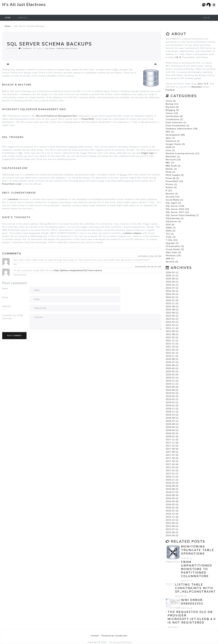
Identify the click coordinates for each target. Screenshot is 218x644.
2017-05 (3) (172, 461)
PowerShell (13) (174, 181)
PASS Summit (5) (175, 175)
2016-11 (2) (172, 480)
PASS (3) (170, 172)
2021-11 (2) (172, 344)
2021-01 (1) (172, 353)
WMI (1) (170, 259)
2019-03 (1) (172, 399)
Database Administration (67, 48)
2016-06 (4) (172, 495)
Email (5, 297)
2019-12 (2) (172, 381)
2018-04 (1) (172, 430)
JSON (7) (170, 147)
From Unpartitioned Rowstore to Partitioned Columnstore (197, 569)
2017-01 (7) (172, 474)
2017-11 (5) (172, 443)
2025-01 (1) (172, 285)
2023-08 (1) (172, 310)
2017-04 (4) (172, 464)
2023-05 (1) (172, 316)
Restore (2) (172, 194)
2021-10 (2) (172, 347)
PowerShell (88, 119)
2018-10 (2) (172, 415)
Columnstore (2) (174, 119)
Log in (206, 18)
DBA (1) (170, 132)
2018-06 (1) (172, 424)
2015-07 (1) (172, 529)
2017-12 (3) (172, 440)
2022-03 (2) (172, 337)
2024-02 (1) (172, 297)
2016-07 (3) (172, 492)
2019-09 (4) (172, 387)
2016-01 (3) (172, 511)
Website (7, 306)
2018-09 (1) (172, 418)
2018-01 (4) (172, 436)
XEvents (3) (172, 262)
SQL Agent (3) (173, 203)
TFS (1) (170, 234)
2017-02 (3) (172, 471)
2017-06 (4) (172, 458)
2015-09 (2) (172, 523)
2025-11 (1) (172, 276)
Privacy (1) (171, 184)
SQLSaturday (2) (175, 218)
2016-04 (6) (172, 501)
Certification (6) (174, 116)
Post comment (14, 336)
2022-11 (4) (172, 328)
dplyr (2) (170, 138)
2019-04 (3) (172, 396)
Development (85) (175, 135)
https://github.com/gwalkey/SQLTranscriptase (78, 270)
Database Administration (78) (182, 129)
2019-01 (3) (172, 406)
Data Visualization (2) (177, 126)
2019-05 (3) (172, 393)
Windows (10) (173, 256)
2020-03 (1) (172, 372)
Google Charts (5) (175, 144)
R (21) (169, 191)
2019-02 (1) (172, 402)
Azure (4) (171, 101)
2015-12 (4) (172, 514)
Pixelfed (170, 90)
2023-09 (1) (172, 307)
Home (8, 18)
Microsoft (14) (173, 160)
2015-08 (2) (172, 526)
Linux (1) (170, 150)
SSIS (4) (170, 225)
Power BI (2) (172, 178)
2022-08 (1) (172, 334)
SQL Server (50, 48)
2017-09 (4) (172, 449)
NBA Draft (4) (173, 166)
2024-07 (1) (172, 288)
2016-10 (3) (172, 483)
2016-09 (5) (172, 486)
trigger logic (148, 153)
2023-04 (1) (172, 319)
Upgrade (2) (172, 243)
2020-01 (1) (172, 378)
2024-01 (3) (172, 300)
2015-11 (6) (172, 517)
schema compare (133, 233)
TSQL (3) (171, 237)
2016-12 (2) (172, 477)
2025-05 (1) (172, 282)
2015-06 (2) (172, 532)
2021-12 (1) (172, 341)
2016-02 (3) (172, 508)
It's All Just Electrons (24, 5)
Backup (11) (172, 104)
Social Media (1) (174, 200)
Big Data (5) (172, 107)
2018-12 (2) (172, 409)
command (13, 199)
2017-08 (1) (172, 452)
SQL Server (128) (175, 206)
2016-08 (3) (172, 489)
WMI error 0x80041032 (192, 602)
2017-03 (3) (172, 467)
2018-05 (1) (172, 427)
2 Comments (25, 48)
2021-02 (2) (172, 350)
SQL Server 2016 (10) (177, 209)
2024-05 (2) (172, 291)
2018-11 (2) (172, 412)
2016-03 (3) (172, 505)
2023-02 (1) (172, 325)
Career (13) (172, 113)
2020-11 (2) (172, 356)
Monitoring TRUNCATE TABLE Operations (198, 550)
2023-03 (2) (172, 322)
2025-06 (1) (172, 279)
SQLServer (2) (173, 222)
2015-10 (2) (172, 520)
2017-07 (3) (172, 455)
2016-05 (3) (172, 498)
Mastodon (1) (173, 157)
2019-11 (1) (172, 384)
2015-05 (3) (172, 535)
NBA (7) (170, 163)
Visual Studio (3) (175, 249)
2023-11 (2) (172, 303)
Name (5, 288)
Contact (23, 18)
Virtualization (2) (175, 246)
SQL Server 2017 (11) (177, 212)
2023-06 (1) (172, 313)
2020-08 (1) (172, 359)
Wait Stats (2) (173, 252)
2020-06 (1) (172, 365)
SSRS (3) (170, 231)
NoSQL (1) (171, 169)
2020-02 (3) (172, 375)
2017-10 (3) (172, 446)
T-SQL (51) (172, 240)
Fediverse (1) (173, 141)
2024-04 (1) (172, 294)
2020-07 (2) (172, 362)
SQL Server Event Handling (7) (182, 215)
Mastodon (197, 87)
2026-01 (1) (172, 272)
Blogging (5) (172, 110)
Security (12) (173, 197)
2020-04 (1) (172, 368)
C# (177, 57)
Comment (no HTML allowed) (13, 317)
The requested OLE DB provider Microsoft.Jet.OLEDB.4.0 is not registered (192, 617)
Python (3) (171, 187)
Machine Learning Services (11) (183, 153)
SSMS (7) (171, 228)
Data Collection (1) (176, 123)
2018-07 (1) (172, 421)
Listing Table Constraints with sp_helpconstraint (195, 588)
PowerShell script (12, 184)
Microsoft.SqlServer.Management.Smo (57, 116)
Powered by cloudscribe (114, 636)
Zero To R (203, 84)
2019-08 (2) (172, 390)
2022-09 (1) (172, 331)
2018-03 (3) (172, 433)
